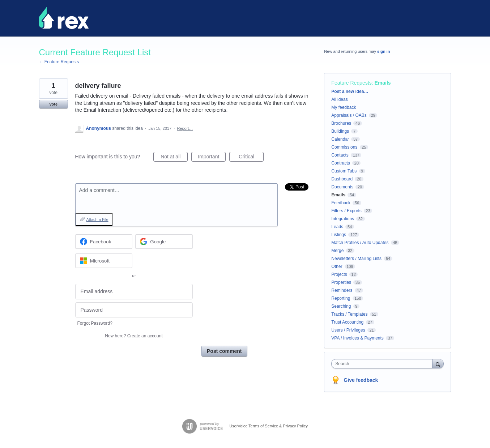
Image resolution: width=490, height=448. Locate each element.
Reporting (341, 298)
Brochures (341, 123)
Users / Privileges (348, 330)
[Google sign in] (164, 242)
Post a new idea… (350, 91)
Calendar (340, 139)
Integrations (343, 219)
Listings (339, 235)
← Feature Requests (59, 62)
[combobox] (384, 364)
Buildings (340, 131)
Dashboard (342, 179)
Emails (382, 83)
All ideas (339, 99)
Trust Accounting (347, 322)
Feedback (341, 203)
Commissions (344, 147)
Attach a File (97, 219)
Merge (337, 251)
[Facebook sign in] (104, 242)
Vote (53, 104)
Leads (337, 227)
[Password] (134, 310)
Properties (341, 282)
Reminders (342, 290)
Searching (341, 306)
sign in (384, 51)
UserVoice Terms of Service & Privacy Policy (269, 426)
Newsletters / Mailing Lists (356, 259)
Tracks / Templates (349, 314)
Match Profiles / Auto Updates (360, 243)
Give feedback (361, 380)
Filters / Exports (346, 211)
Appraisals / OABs (349, 115)
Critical (251, 158)
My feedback (344, 107)
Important (212, 158)
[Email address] (134, 292)
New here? (134, 336)
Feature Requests (351, 83)
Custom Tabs (344, 171)
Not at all (174, 158)
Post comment (224, 351)
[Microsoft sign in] (104, 261)
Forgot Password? (95, 323)
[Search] (438, 364)
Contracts (340, 163)
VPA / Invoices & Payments (357, 338)
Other (337, 266)
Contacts (340, 155)
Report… (185, 128)
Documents (342, 187)
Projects (339, 274)
